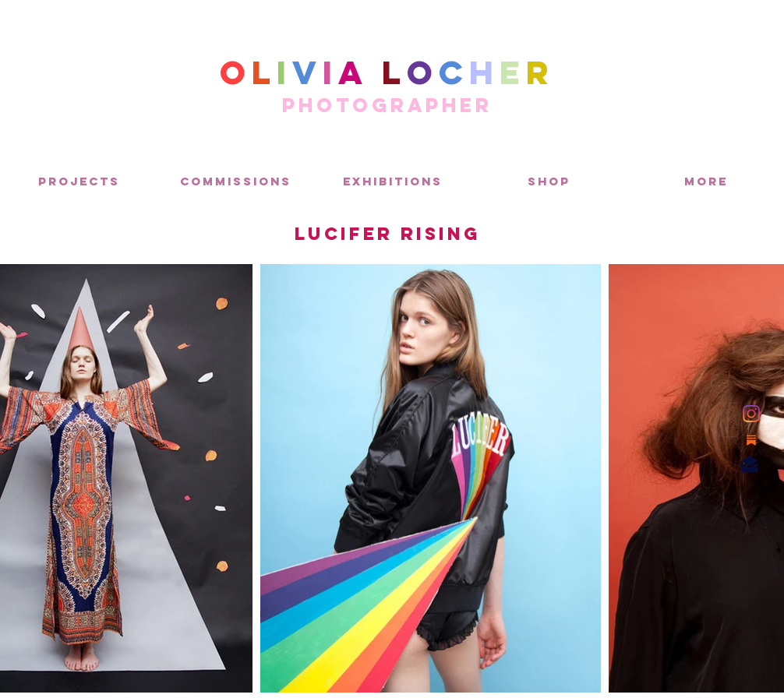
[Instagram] (751, 414)
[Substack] (751, 440)
